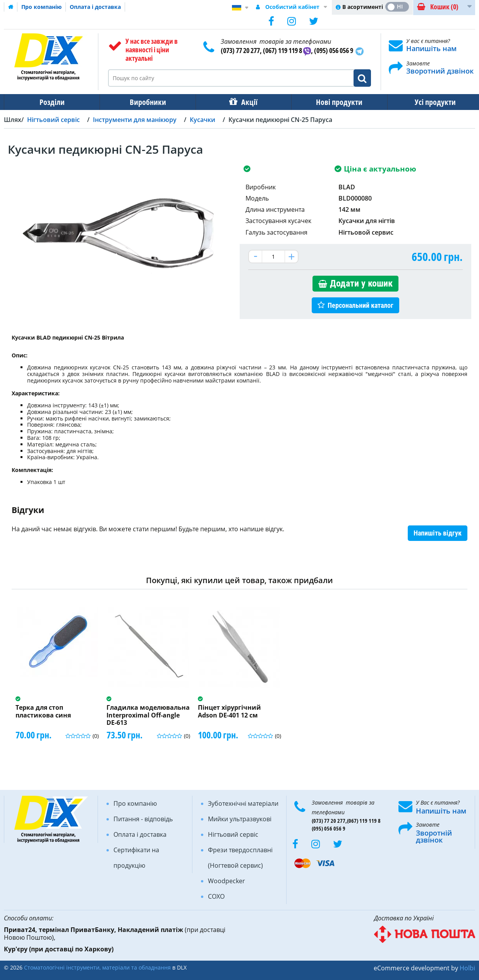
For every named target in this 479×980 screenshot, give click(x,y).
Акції (246, 102)
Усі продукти (428, 102)
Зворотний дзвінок (440, 71)
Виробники (146, 102)
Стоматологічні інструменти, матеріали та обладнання (97, 967)
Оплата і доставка (95, 7)
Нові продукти (334, 102)
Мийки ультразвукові (240, 819)
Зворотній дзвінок (434, 836)
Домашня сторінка (11, 7)
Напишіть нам (431, 48)
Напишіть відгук (438, 533)
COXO (216, 896)
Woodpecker (227, 881)
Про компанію (41, 7)
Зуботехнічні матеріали (243, 803)
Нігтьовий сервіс (233, 834)
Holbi (467, 968)
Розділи (51, 102)
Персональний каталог (361, 305)
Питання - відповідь (143, 819)
